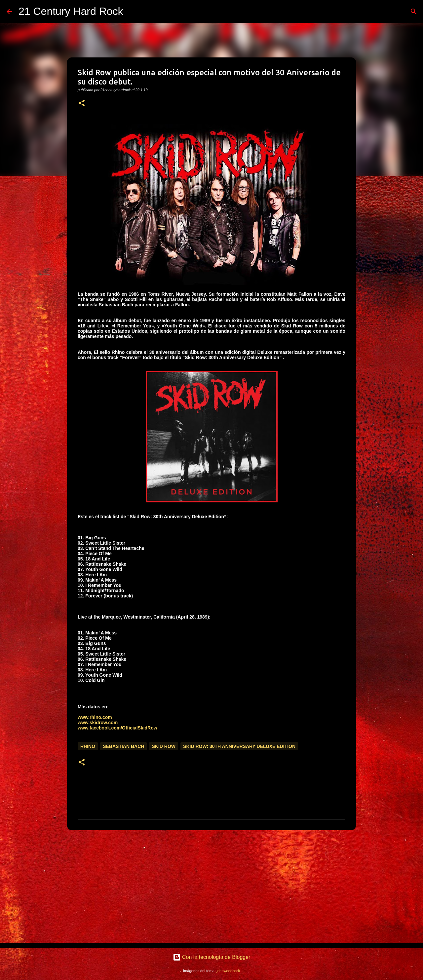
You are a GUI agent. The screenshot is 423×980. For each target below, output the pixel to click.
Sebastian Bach (123, 746)
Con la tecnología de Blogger (212, 957)
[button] (82, 103)
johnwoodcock (228, 971)
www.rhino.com (95, 717)
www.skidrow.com (98, 723)
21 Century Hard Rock (71, 11)
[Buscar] (133, 12)
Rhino (88, 746)
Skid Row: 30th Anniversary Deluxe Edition (239, 746)
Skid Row (164, 746)
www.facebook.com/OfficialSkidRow (117, 728)
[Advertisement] (211, 886)
